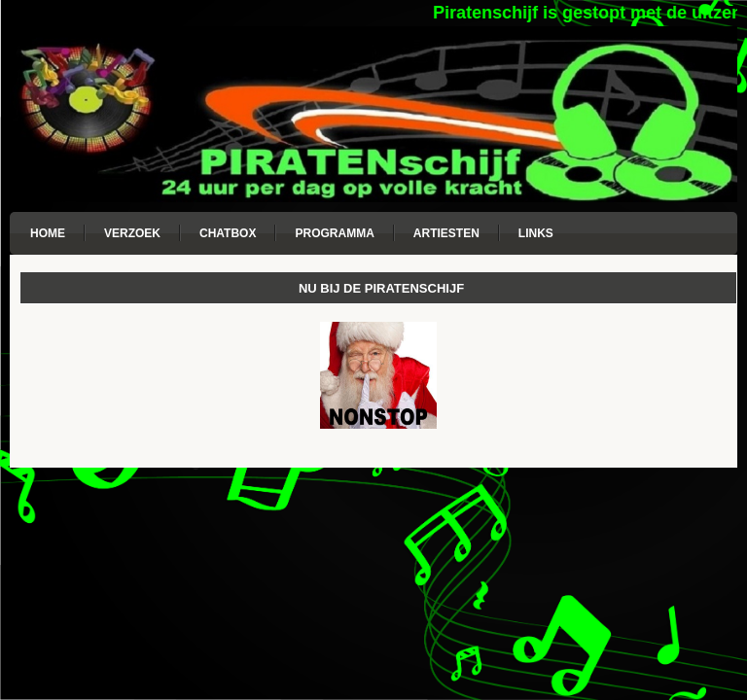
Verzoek (132, 233)
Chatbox (228, 233)
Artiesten (446, 233)
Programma (334, 233)
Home (48, 233)
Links (536, 233)
